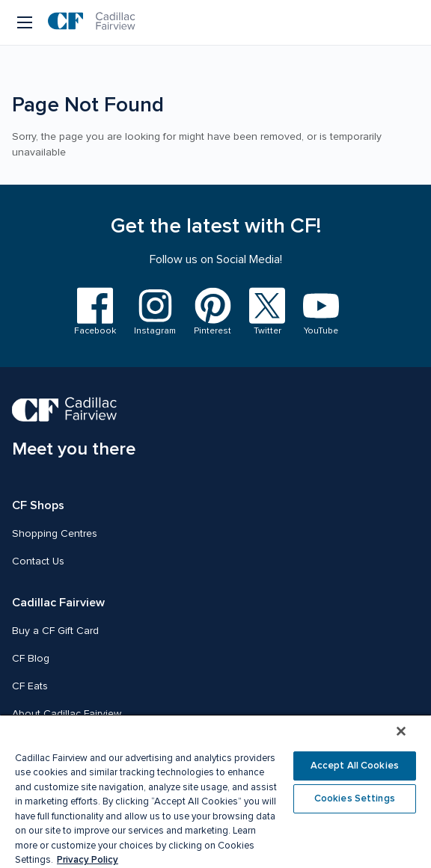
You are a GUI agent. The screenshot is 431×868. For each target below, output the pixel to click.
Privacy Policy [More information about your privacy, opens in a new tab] (88, 860)
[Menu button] (26, 22)
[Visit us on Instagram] (155, 312)
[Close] (401, 731)
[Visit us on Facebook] (95, 312)
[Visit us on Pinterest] (213, 312)
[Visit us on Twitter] (267, 312)
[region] (215, 791)
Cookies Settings (355, 798)
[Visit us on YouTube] (321, 313)
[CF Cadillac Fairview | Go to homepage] (92, 22)
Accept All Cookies (355, 766)
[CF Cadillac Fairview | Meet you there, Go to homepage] (74, 429)
